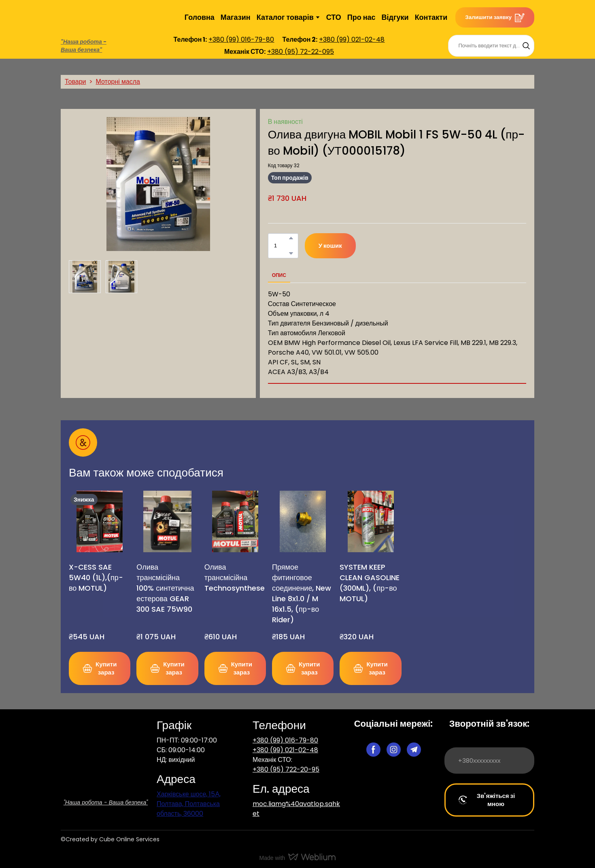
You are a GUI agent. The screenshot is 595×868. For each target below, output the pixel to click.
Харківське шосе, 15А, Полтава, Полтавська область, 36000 (189, 804)
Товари (75, 82)
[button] (495, 17)
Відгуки (395, 17)
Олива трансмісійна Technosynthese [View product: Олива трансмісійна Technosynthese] (235, 578)
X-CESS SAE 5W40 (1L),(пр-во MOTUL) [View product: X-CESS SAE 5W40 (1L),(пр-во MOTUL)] (96, 578)
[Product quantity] (281, 246)
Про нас (361, 17)
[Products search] (491, 46)
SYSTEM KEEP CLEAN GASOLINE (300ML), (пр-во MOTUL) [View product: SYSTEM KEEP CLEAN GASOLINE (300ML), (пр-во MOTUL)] (370, 583)
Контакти (431, 17)
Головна (200, 17)
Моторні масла (118, 82)
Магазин (236, 17)
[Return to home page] (81, 17)
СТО (334, 17)
